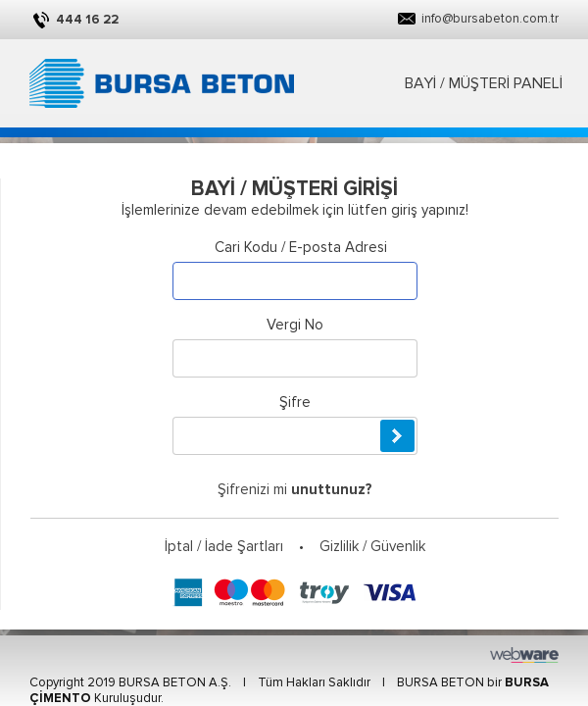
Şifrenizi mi (295, 489)
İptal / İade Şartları (224, 546)
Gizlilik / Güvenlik (372, 546)
